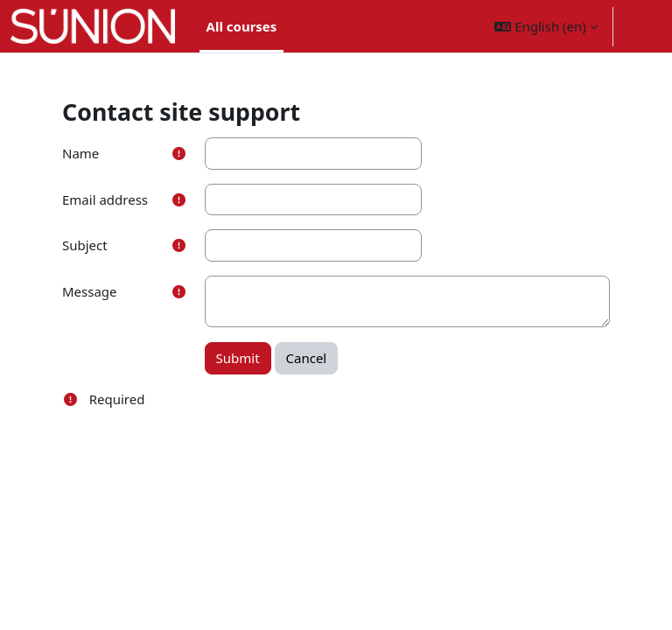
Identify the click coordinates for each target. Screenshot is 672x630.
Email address (105, 199)
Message (90, 291)
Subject (85, 245)
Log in (643, 26)
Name (80, 153)
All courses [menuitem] (242, 26)
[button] (546, 26)
